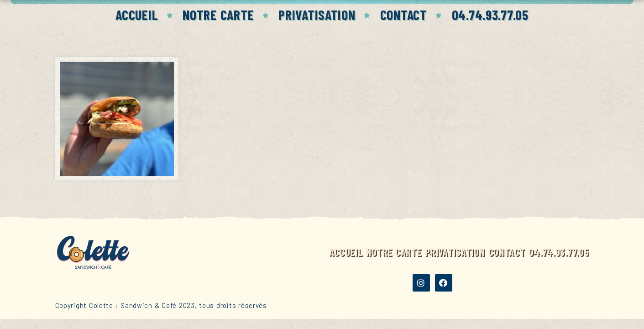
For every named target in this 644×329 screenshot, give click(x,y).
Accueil (137, 15)
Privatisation (317, 15)
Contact (404, 15)
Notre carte (218, 15)
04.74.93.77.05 (490, 15)
